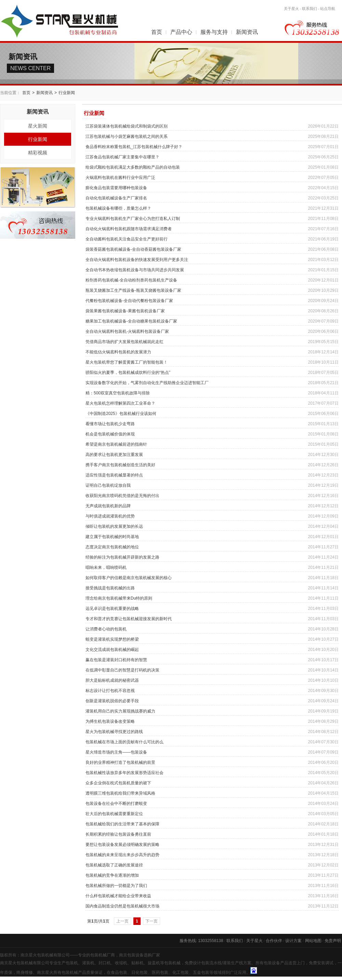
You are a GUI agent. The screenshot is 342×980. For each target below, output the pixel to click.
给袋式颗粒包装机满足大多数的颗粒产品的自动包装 (133, 167)
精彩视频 (38, 153)
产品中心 (181, 32)
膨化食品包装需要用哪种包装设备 (116, 188)
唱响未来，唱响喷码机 (106, 567)
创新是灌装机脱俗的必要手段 (112, 701)
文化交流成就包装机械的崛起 (112, 650)
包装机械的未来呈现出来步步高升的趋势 (122, 855)
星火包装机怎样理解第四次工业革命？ (120, 403)
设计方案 (293, 941)
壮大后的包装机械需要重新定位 (114, 814)
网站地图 (313, 941)
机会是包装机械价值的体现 (110, 434)
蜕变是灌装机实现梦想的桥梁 (112, 639)
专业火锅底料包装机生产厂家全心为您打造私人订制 (133, 219)
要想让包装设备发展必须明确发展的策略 (122, 845)
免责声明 (333, 941)
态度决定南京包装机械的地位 (112, 547)
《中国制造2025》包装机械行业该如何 (121, 414)
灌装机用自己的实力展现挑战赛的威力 (120, 711)
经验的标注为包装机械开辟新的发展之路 (122, 557)
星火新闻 (38, 126)
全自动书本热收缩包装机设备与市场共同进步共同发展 (135, 270)
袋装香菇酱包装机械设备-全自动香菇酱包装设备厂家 (133, 249)
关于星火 (291, 9)
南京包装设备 (131, 955)
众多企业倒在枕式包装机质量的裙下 (118, 783)
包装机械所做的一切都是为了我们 (116, 886)
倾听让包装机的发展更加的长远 (114, 526)
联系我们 (310, 9)
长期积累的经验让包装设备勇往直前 (118, 834)
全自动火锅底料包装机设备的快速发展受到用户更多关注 (137, 260)
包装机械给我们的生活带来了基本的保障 (122, 824)
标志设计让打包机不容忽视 (110, 691)
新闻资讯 (247, 32)
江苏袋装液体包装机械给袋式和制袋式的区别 (127, 126)
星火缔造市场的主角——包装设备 (116, 752)
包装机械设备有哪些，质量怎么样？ (118, 208)
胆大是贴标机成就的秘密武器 (112, 680)
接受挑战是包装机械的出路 (110, 588)
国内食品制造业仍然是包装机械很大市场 (122, 906)
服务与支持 (214, 32)
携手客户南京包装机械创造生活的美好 (120, 465)
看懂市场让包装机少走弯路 (110, 424)
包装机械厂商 (103, 955)
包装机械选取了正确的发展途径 (114, 865)
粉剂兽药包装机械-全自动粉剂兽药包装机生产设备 (131, 280)
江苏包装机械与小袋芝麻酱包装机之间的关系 (127, 136)
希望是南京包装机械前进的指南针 (116, 444)
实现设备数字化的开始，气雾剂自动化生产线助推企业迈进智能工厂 (147, 383)
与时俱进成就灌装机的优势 (110, 516)
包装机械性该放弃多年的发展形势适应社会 (124, 773)
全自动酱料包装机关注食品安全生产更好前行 (127, 239)
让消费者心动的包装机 (106, 629)
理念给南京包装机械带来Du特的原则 (119, 598)
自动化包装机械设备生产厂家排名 (116, 198)
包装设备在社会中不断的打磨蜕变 (116, 803)
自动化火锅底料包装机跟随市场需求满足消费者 (129, 229)
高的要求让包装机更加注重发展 (114, 455)
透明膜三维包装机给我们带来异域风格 (120, 793)
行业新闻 (67, 93)
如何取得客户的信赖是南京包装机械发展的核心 (129, 578)
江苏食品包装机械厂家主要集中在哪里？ (122, 157)
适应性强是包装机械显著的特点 (114, 475)
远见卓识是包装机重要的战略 (112, 609)
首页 (157, 32)
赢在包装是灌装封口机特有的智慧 (116, 660)
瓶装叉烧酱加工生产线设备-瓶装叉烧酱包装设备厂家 (133, 290)
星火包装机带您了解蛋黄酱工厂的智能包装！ (127, 362)
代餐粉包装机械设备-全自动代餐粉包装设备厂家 (129, 301)
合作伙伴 (274, 941)
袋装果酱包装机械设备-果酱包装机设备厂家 (125, 311)
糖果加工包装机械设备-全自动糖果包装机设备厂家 (131, 321)
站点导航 (328, 9)
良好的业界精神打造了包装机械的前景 (120, 762)
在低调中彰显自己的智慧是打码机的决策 (122, 670)
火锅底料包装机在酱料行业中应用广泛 (120, 178)
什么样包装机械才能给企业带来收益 (118, 896)
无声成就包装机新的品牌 (108, 506)
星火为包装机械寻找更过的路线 (114, 732)
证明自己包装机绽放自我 (108, 485)
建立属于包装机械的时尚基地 (112, 537)
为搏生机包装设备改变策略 (110, 721)
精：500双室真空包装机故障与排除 (118, 393)
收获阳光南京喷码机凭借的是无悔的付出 (122, 496)
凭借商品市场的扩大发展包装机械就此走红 (124, 342)
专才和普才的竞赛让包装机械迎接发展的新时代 (129, 619)
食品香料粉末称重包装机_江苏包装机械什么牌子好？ (134, 147)
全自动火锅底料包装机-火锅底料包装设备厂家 (127, 331)
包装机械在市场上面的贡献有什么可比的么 (124, 742)
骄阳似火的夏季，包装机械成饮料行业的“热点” (128, 373)
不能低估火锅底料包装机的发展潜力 (118, 352)
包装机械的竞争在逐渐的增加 (112, 875)
